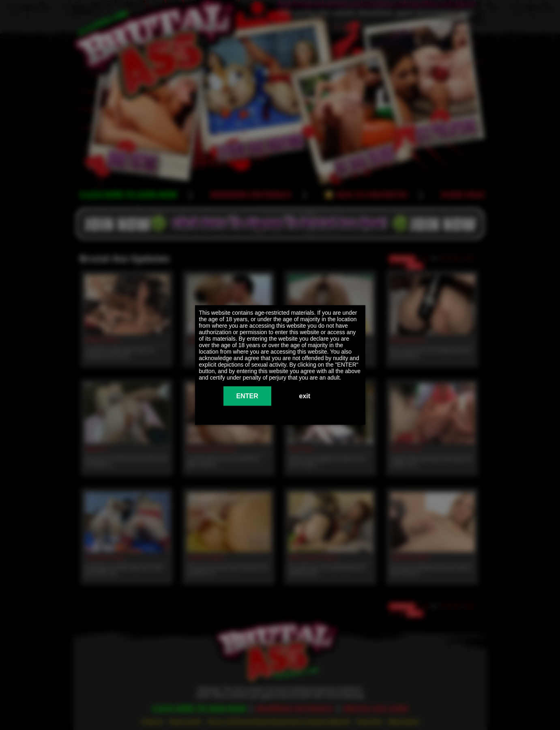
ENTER (247, 396)
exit (305, 396)
